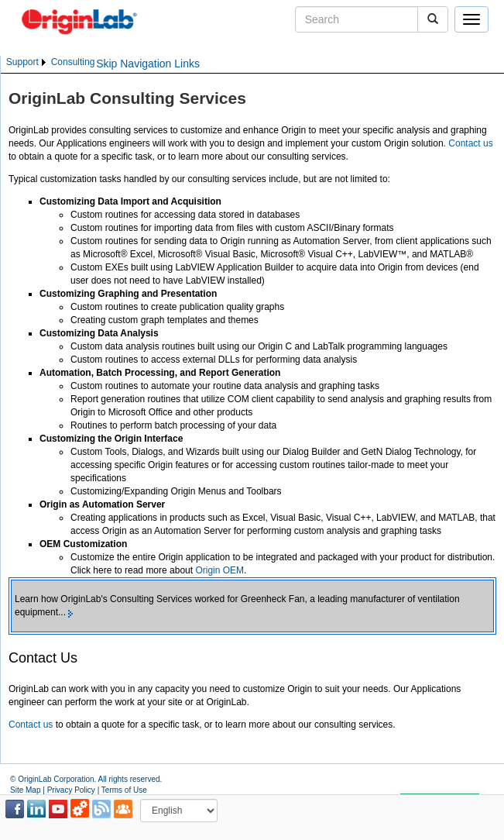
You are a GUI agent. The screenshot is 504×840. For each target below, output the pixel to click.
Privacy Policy (71, 790)
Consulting (73, 62)
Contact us (470, 143)
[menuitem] (27, 62)
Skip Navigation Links (148, 64)
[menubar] (50, 62)
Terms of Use (124, 790)
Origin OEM (219, 570)
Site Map (25, 790)
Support (22, 62)
